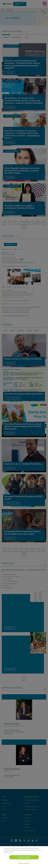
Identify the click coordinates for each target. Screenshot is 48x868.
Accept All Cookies (24, 857)
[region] (24, 857)
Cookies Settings (24, 863)
